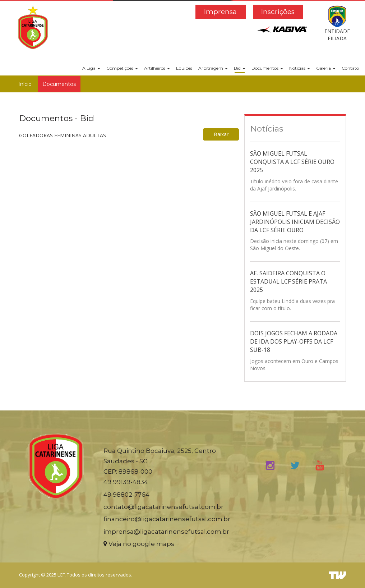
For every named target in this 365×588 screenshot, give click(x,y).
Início (25, 84)
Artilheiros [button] (157, 68)
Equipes (184, 68)
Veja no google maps (139, 544)
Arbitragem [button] (213, 68)
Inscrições (278, 12)
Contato (350, 68)
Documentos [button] (267, 68)
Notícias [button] (300, 68)
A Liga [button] (91, 68)
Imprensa (220, 12)
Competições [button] (122, 68)
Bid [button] (240, 68)
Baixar (221, 134)
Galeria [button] (326, 68)
